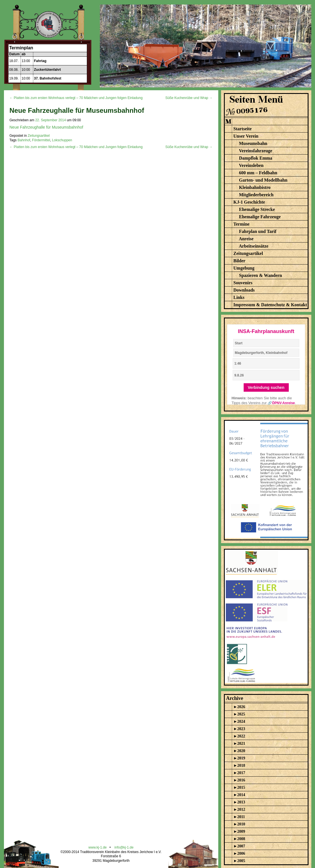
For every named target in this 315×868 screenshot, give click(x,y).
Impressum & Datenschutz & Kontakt (270, 305)
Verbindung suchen (266, 387)
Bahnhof (24, 140)
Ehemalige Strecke (257, 209)
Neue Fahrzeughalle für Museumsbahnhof (47, 127)
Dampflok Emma (256, 158)
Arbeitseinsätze (254, 246)
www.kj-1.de (98, 847)
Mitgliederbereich (256, 195)
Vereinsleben (251, 165)
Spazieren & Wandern (261, 275)
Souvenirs (243, 283)
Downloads (244, 290)
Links (239, 297)
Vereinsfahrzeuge (255, 151)
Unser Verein (246, 136)
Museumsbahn (253, 143)
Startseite (243, 129)
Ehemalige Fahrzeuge (260, 217)
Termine (242, 224)
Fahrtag (40, 61)
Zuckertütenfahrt (48, 70)
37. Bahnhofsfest (48, 78)
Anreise (246, 239)
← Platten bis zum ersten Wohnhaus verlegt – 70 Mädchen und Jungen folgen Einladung (76, 98)
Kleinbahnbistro (255, 187)
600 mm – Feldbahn (258, 173)
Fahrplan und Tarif (258, 231)
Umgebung (244, 268)
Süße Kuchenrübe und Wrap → (189, 98)
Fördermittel (41, 140)
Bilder (240, 261)
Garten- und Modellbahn (263, 180)
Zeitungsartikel (39, 136)
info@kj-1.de (124, 847)
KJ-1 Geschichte (249, 202)
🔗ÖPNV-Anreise (281, 403)
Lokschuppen (62, 140)
